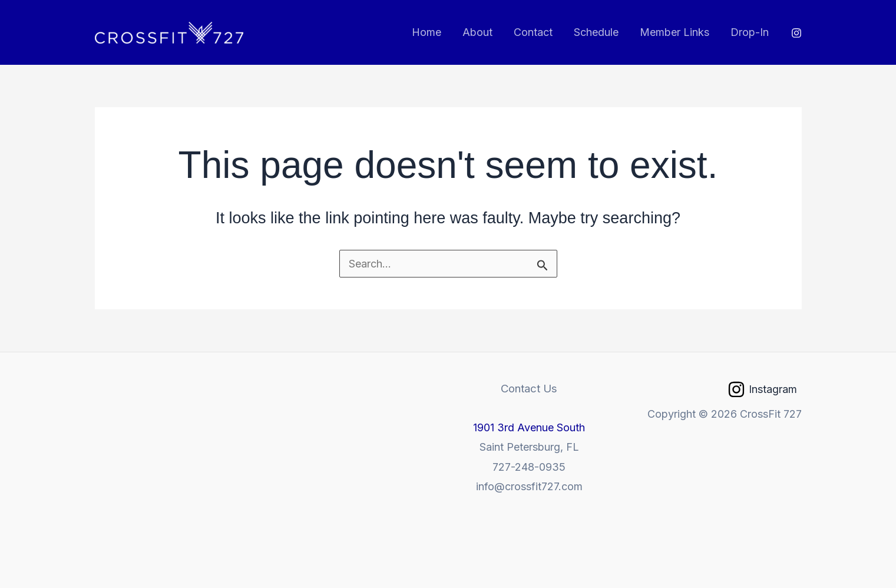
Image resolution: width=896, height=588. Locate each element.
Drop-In (750, 32)
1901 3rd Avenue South (529, 427)
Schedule (596, 32)
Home (426, 32)
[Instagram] (796, 33)
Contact (533, 32)
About (477, 32)
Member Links (675, 32)
